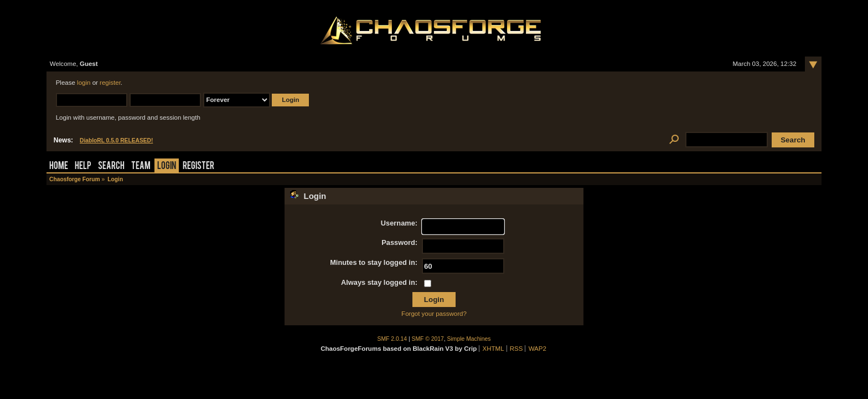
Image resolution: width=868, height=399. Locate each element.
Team (141, 167)
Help (83, 167)
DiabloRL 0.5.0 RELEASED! (116, 140)
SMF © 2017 (428, 339)
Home (59, 167)
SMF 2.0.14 (392, 339)
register (110, 83)
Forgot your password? (434, 314)
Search (111, 167)
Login (167, 167)
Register (198, 167)
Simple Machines (469, 339)
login (84, 83)
